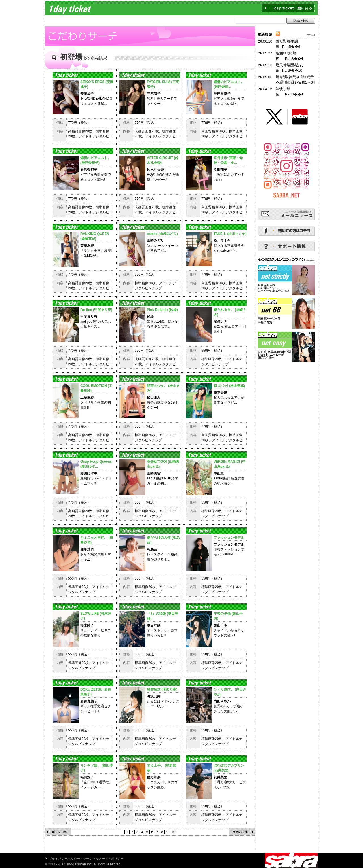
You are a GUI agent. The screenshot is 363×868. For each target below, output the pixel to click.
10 (173, 832)
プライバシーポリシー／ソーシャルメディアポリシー (86, 859)
